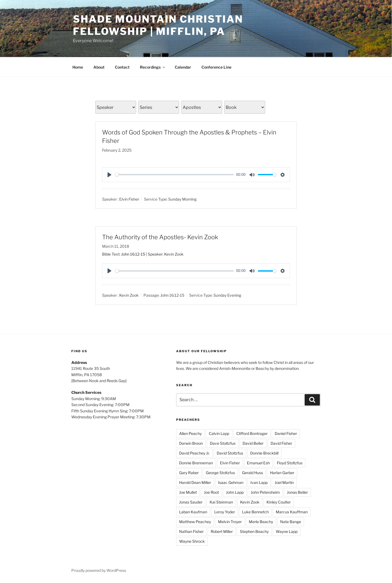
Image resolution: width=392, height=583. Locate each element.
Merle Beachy (261, 522)
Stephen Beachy (254, 531)
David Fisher (281, 443)
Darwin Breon (191, 443)
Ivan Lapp (259, 482)
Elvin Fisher (129, 199)
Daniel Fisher (286, 433)
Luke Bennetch (255, 512)
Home (78, 67)
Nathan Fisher (191, 531)
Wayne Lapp (287, 531)
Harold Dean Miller (195, 482)
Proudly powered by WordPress (99, 570)
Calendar (183, 67)
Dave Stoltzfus (223, 443)
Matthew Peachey (195, 522)
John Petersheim (265, 492)
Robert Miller (222, 531)
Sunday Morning (182, 199)
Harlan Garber (282, 473)
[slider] (174, 175)
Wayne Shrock (192, 541)
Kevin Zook (129, 295)
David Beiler (253, 443)
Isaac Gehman (231, 482)
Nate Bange (291, 522)
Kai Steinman (221, 502)
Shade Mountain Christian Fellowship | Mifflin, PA (158, 25)
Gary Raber (189, 473)
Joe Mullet (188, 492)
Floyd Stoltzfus (290, 463)
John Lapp (235, 492)
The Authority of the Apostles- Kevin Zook (160, 237)
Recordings (153, 67)
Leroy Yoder (225, 512)
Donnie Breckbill (264, 453)
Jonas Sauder (191, 502)
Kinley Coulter (279, 502)
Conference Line (216, 67)
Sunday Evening (227, 295)
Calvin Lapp (219, 433)
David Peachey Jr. (194, 453)
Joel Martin (284, 482)
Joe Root (211, 492)
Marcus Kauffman (292, 512)
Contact (122, 67)
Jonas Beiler (297, 492)
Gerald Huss (252, 473)
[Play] (109, 175)
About (99, 67)
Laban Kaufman (193, 512)
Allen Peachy (190, 433)
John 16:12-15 (133, 254)
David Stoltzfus (230, 453)
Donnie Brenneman (196, 463)
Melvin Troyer (230, 522)
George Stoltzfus (220, 473)
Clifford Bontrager (252, 433)
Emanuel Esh (258, 463)
